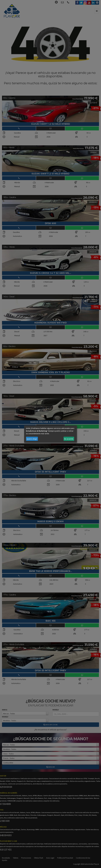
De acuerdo (69, 439)
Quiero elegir (32, 439)
